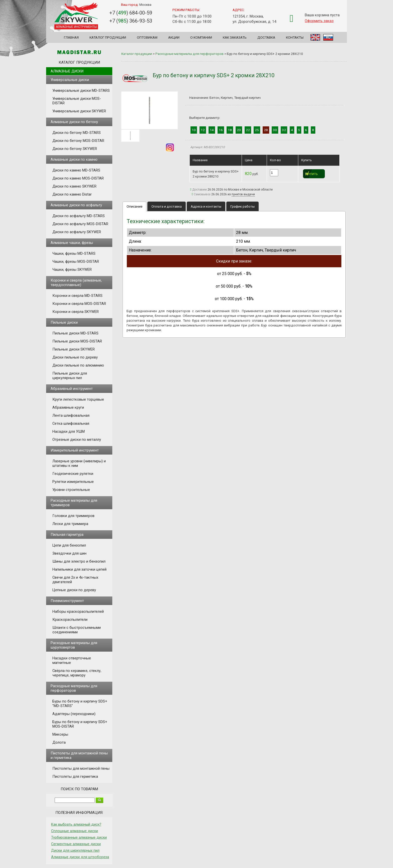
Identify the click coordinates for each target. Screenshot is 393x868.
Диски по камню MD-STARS (76, 170)
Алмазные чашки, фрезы (72, 243)
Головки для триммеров (73, 516)
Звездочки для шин (69, 553)
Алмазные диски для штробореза (80, 857)
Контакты (295, 37)
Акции (174, 37)
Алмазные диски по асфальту (76, 205)
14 (212, 130)
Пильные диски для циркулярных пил (70, 376)
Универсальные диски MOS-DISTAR (77, 101)
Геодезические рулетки (73, 474)
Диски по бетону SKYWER (75, 149)
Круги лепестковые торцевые (78, 399)
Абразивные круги (68, 407)
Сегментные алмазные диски (76, 844)
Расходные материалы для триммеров (74, 503)
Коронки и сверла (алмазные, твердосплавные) (76, 283)
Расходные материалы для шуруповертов (74, 645)
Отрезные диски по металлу (77, 440)
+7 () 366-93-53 (131, 21)
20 (239, 130)
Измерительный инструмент (75, 450)
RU (328, 37)
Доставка (266, 37)
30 (275, 130)
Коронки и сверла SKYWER (76, 312)
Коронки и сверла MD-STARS (77, 296)
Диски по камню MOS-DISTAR (78, 178)
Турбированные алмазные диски (79, 837)
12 (203, 130)
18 (230, 130)
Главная (71, 37)
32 (284, 130)
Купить (312, 174)
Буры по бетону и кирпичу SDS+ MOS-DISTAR (80, 724)
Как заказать (235, 37)
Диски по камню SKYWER (74, 186)
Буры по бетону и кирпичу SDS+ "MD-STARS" (80, 704)
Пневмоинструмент (67, 601)
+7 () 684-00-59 (131, 13)
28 (266, 130)
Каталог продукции (108, 37)
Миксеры (60, 734)
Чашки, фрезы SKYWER (72, 270)
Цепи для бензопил (69, 545)
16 (221, 130)
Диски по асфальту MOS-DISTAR (80, 224)
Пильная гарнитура (67, 535)
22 (248, 130)
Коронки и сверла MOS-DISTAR (79, 304)
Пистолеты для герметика (75, 776)
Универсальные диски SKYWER (79, 111)
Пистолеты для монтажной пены (81, 768)
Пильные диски (64, 322)
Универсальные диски (70, 80)
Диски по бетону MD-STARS (77, 133)
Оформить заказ (319, 21)
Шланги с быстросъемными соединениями (77, 630)
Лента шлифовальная (71, 415)
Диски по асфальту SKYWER (77, 232)
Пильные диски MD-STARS (75, 333)
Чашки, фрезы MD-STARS (74, 253)
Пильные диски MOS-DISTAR (77, 341)
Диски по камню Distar (72, 194)
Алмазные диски (67, 71)
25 (257, 130)
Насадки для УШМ (69, 431)
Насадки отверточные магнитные (72, 660)
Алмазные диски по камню (74, 159)
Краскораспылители (70, 620)
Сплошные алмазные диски (75, 831)
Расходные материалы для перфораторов (74, 688)
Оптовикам (147, 37)
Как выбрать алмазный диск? (76, 824)
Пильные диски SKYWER (74, 349)
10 (194, 130)
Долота (59, 742)
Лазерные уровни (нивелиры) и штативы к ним (79, 463)
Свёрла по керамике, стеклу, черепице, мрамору (77, 673)
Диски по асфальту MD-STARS (79, 216)
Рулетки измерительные (73, 482)
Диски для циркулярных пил (75, 850)
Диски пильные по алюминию (78, 365)
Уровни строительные (71, 490)
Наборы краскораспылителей (78, 612)
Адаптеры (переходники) (74, 714)
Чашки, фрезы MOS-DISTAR (76, 262)
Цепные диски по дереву (74, 590)
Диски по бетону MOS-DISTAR (78, 141)
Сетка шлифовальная (71, 423)
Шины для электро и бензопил (79, 561)
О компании (201, 37)
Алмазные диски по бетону (74, 122)
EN (315, 37)
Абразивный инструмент (72, 389)
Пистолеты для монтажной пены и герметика (79, 755)
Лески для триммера (70, 524)
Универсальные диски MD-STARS (81, 91)
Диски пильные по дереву (75, 357)
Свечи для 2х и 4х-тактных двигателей (75, 580)
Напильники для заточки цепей (79, 569)
